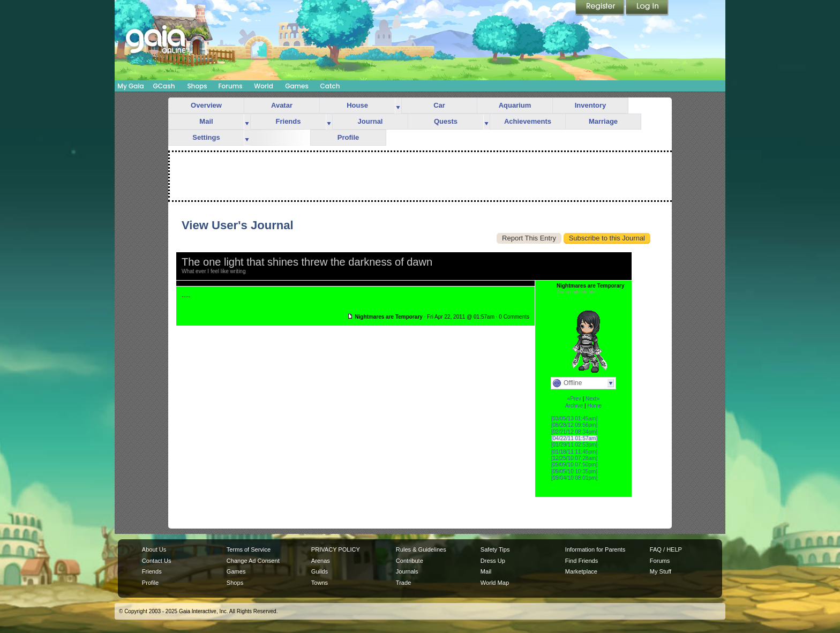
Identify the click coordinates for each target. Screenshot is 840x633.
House (357, 105)
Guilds (320, 571)
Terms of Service (249, 549)
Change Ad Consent (253, 561)
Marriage (603, 121)
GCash (164, 86)
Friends (288, 121)
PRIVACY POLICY (336, 549)
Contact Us (157, 561)
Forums (230, 86)
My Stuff (661, 571)
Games (297, 86)
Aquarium (515, 105)
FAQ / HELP (666, 549)
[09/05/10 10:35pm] (574, 472)
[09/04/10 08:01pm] (574, 478)
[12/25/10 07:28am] (574, 458)
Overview (206, 105)
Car (439, 105)
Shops (197, 86)
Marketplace (581, 571)
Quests (446, 121)
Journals (407, 571)
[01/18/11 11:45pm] (574, 452)
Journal (370, 121)
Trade (403, 583)
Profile (348, 137)
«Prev (574, 399)
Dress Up (493, 561)
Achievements (528, 121)
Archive (574, 406)
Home (594, 406)
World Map (495, 583)
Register (601, 8)
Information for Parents (595, 549)
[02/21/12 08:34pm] (574, 432)
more (398, 106)
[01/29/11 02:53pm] (574, 445)
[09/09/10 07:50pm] (574, 465)
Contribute (410, 561)
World (264, 86)
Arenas (321, 561)
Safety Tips (495, 549)
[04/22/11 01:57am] (574, 438)
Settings (206, 137)
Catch (330, 86)
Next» (592, 399)
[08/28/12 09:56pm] (574, 425)
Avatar (282, 105)
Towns (320, 583)
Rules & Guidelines (421, 549)
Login (647, 8)
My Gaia (130, 86)
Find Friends (582, 561)
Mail (206, 121)
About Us (154, 549)
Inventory (591, 105)
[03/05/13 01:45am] (574, 419)
